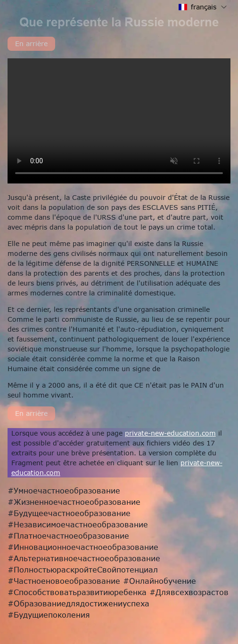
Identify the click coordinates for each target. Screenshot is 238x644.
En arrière (31, 44)
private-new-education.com (170, 433)
